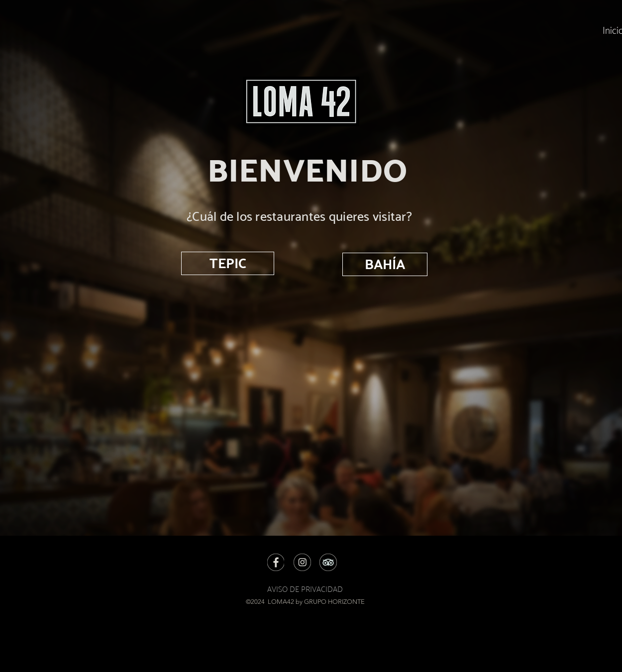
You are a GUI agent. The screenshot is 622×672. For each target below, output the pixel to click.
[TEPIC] (228, 263)
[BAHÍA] (385, 264)
